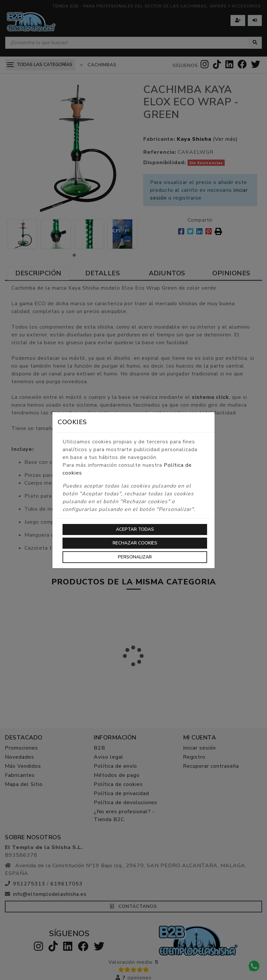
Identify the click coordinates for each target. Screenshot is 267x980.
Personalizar (135, 557)
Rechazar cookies (135, 543)
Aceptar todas (135, 529)
